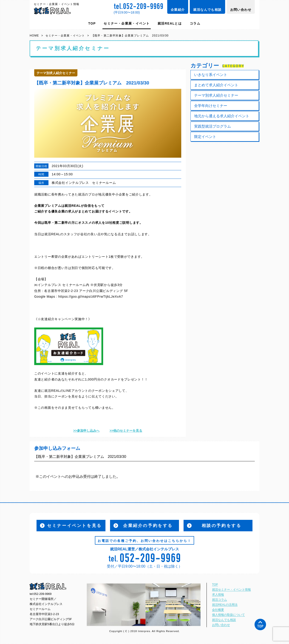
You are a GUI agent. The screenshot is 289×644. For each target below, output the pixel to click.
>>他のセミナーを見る (126, 431)
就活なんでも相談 (207, 10)
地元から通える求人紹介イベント (222, 116)
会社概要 (218, 610)
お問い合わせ (241, 10)
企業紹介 (178, 10)
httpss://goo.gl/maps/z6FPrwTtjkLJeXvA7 (91, 297)
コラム (195, 23)
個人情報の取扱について (228, 615)
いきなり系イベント (211, 75)
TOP (92, 23)
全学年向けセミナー (211, 106)
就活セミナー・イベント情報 (231, 590)
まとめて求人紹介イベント (216, 85)
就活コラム (220, 600)
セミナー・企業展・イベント (127, 23)
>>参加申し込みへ (86, 431)
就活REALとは (170, 23)
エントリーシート (95, 257)
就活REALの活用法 (225, 605)
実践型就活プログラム (212, 126)
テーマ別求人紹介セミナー (216, 95)
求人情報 (218, 595)
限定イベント (205, 137)
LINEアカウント (76, 391)
